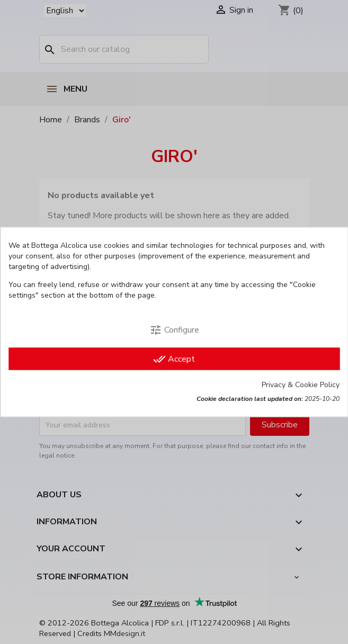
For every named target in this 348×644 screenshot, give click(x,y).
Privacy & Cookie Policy (301, 385)
